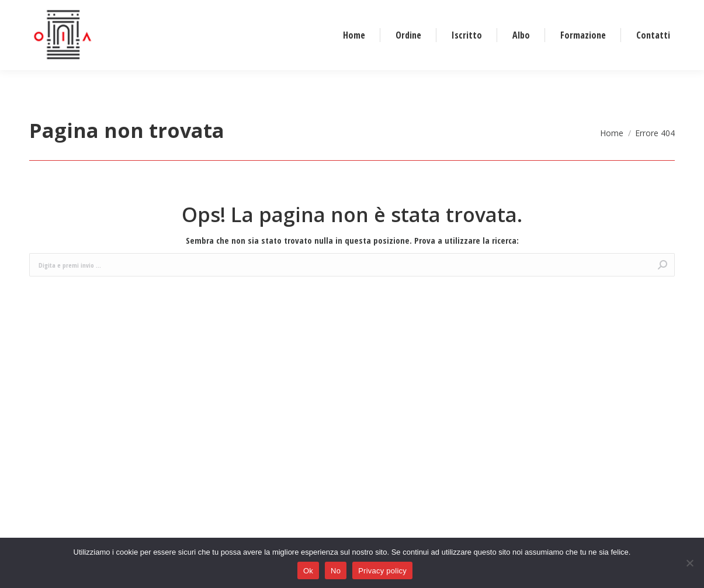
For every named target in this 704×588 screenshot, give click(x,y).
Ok (308, 571)
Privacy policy (382, 571)
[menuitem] (354, 65)
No (336, 571)
